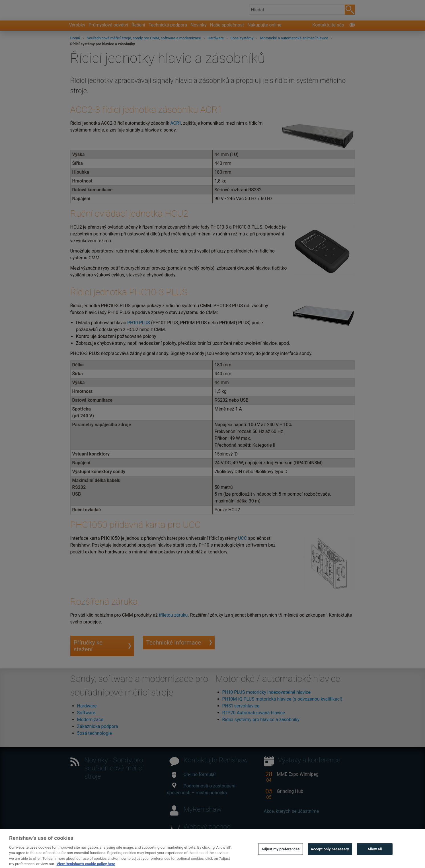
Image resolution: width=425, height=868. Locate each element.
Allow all (375, 859)
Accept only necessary (330, 859)
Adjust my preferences (280, 859)
